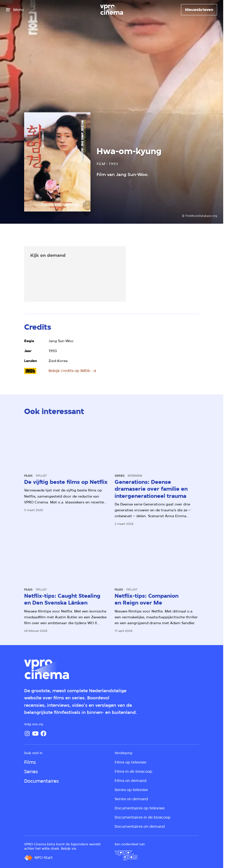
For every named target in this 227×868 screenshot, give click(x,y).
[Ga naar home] (112, 10)
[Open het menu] (15, 10)
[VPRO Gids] (126, 856)
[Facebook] (43, 733)
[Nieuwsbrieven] (199, 10)
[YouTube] (35, 733)
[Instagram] (27, 733)
